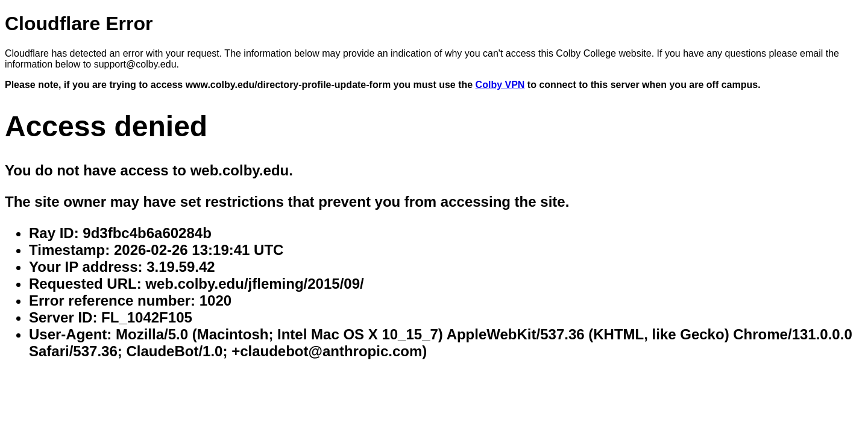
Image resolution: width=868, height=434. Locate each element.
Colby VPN (500, 85)
